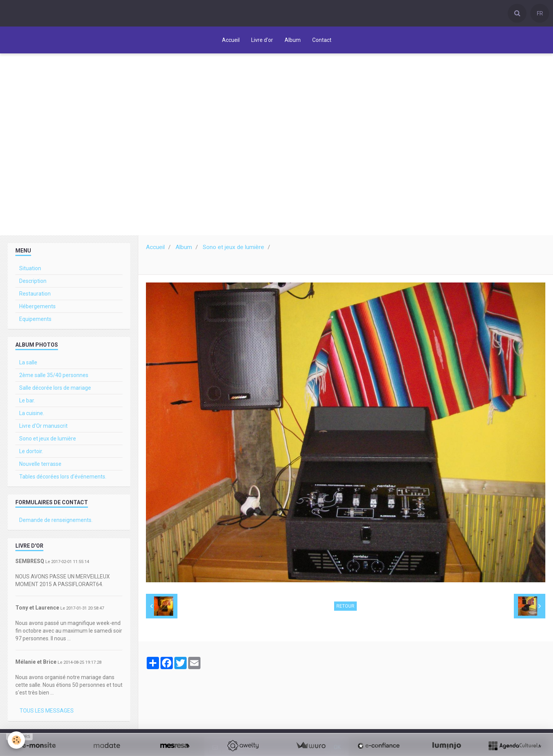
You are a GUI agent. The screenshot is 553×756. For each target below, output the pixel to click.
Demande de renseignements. (56, 522)
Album (293, 40)
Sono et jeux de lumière (233, 249)
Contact (322, 40)
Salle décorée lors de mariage (55, 390)
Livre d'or (262, 40)
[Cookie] (16, 740)
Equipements (35, 321)
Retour (345, 608)
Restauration (35, 296)
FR (540, 13)
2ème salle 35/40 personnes (54, 377)
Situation (30, 270)
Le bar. (27, 402)
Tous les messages (47, 713)
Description (33, 283)
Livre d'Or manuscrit (43, 428)
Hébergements (37, 308)
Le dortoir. (31, 453)
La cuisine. (32, 415)
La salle (28, 364)
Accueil (231, 40)
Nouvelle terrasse (40, 466)
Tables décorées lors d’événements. (63, 479)
